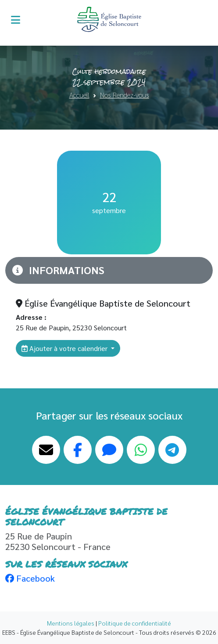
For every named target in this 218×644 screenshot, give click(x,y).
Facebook (30, 578)
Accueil (79, 95)
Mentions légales (71, 623)
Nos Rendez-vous (125, 95)
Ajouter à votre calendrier (65, 348)
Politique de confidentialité (135, 623)
